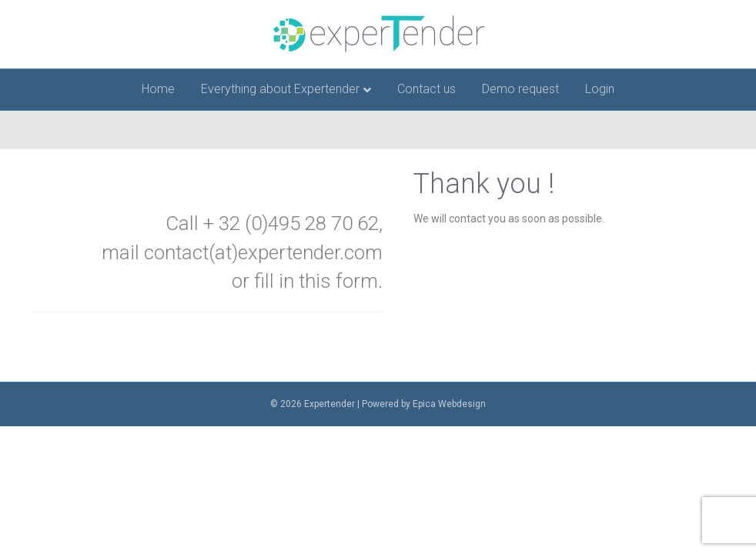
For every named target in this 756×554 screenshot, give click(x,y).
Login (600, 89)
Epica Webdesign (449, 404)
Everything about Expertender (280, 89)
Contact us (427, 89)
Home (158, 89)
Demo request (520, 89)
